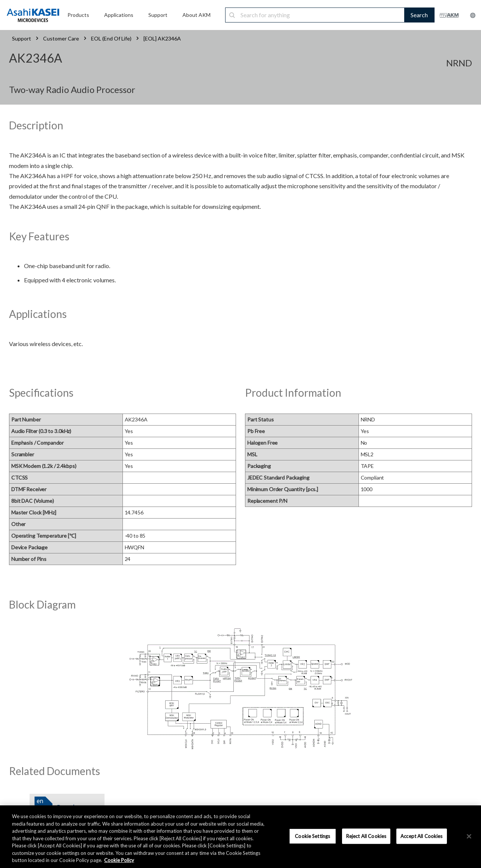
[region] (240, 837)
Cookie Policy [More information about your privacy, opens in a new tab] (119, 860)
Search (419, 15)
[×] (469, 836)
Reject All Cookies (366, 836)
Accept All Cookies (421, 836)
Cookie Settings (312, 836)
